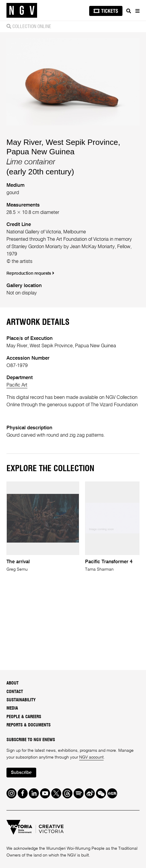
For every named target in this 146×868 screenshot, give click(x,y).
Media (12, 708)
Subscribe (21, 773)
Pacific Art (17, 385)
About (13, 683)
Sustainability (21, 700)
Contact (15, 692)
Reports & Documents (29, 725)
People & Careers (24, 717)
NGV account (91, 757)
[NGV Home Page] (22, 10)
